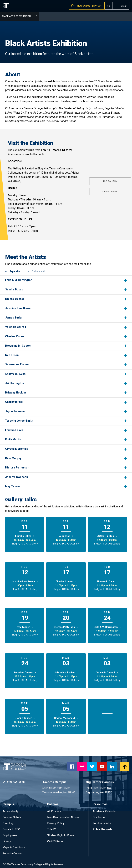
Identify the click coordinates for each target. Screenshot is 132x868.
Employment (10, 835)
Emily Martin (66, 439)
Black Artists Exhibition (19, 16)
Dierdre (66, 627)
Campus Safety (12, 817)
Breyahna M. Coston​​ (66, 346)
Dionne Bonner (66, 299)
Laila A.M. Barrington (66, 280)
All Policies (54, 811)
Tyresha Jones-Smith (66, 421)
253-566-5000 (14, 782)
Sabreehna (66, 673)
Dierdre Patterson (66, 468)
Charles (66, 582)
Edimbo (25, 536)
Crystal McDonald (66, 449)
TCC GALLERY (110, 181)
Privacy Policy (56, 823)
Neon (66, 536)
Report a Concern (13, 853)
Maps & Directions (14, 847)
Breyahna (25, 673)
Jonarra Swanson (66, 477)
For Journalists (102, 823)
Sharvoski (107, 582)
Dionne (25, 718)
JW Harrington (66, 383)
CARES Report (56, 841)
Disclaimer (99, 817)
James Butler (66, 318)
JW (107, 536)
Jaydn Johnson (66, 411)
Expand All (13, 271)
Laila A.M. (107, 627)
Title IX (52, 829)
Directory (8, 823)
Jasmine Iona (25, 582)
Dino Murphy (66, 458)
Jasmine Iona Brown (66, 308)
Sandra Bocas (66, 289)
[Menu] (121, 6)
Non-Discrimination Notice (63, 817)
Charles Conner (66, 336)
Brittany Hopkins (66, 393)
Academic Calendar (104, 811)
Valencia (107, 673)
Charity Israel (66, 402)
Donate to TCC (11, 829)
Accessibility (10, 811)
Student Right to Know (61, 835)
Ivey (25, 627)
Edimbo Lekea (66, 430)
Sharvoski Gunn (66, 374)
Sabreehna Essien (66, 364)
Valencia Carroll (66, 327)
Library (7, 841)
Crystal (66, 718)
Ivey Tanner (66, 486)
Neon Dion (66, 355)
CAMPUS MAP (110, 191)
